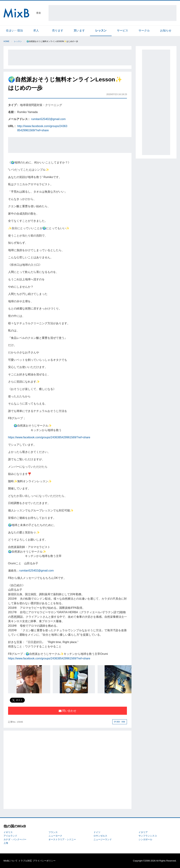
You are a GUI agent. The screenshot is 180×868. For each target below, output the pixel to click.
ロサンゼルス (100, 836)
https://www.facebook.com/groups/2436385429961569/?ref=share (49, 437)
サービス (123, 30)
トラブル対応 (25, 861)
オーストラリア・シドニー (62, 839)
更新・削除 (120, 722)
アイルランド (10, 836)
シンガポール (145, 839)
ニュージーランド (103, 839)
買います (79, 30)
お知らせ (166, 30)
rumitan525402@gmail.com (48, 119)
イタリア (143, 832)
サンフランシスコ (148, 836)
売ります (58, 30)
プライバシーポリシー (44, 861)
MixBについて (11, 861)
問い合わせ (67, 711)
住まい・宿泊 (14, 30)
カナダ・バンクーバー (15, 839)
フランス (53, 832)
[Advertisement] (112, 13)
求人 (36, 30)
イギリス (8, 832)
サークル (144, 30)
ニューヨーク (55, 836)
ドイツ (97, 832)
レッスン (101, 30)
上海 (6, 843)
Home (6, 41)
